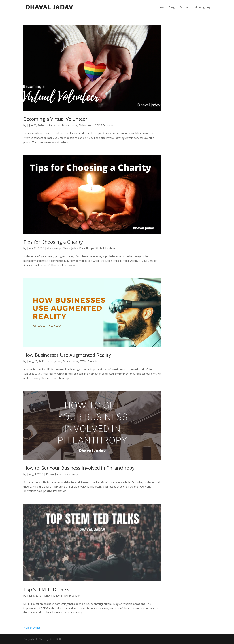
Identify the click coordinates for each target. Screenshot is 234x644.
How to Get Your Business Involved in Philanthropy (79, 468)
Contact (185, 7)
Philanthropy (86, 125)
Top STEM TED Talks (46, 589)
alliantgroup (203, 7)
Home (160, 7)
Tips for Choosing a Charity (53, 242)
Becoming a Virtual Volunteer (55, 119)
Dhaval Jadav (70, 125)
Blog (172, 7)
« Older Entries (32, 628)
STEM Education (105, 125)
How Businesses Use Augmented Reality (67, 355)
